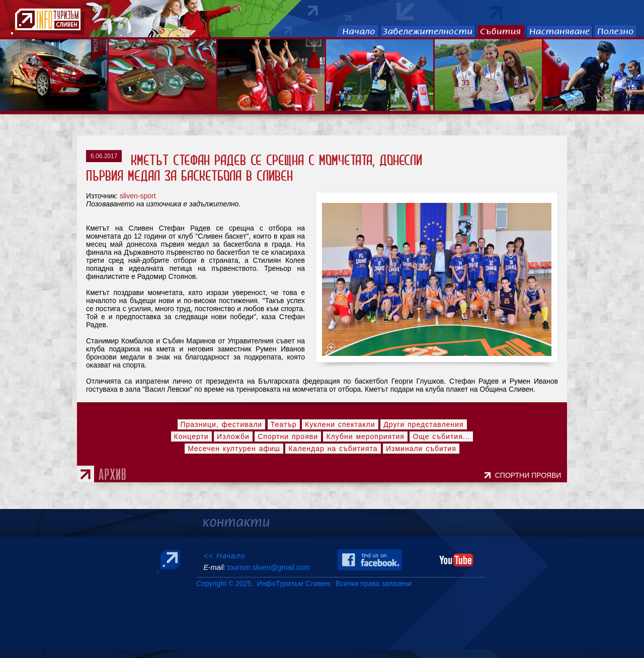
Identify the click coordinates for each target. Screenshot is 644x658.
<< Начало (224, 556)
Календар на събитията (333, 449)
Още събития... (441, 436)
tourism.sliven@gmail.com (268, 567)
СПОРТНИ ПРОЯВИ (530, 475)
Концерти (191, 436)
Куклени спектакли (340, 424)
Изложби (233, 436)
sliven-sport (138, 196)
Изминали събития (421, 449)
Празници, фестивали (222, 424)
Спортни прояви (288, 436)
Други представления (423, 424)
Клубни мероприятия (365, 436)
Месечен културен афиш (234, 449)
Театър (284, 424)
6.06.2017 (104, 156)
